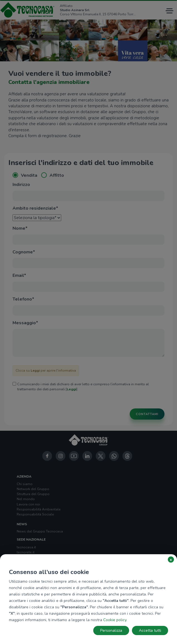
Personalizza (111, 630)
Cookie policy (115, 620)
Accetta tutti (150, 630)
